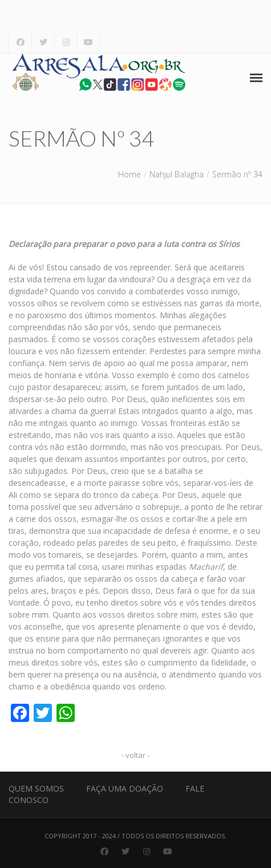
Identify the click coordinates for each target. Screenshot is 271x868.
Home (130, 174)
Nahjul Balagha (177, 174)
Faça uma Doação (125, 788)
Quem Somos (36, 788)
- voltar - (135, 755)
